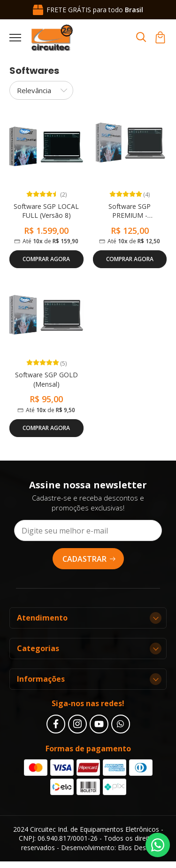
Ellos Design (136, 848)
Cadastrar (89, 559)
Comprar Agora (46, 259)
